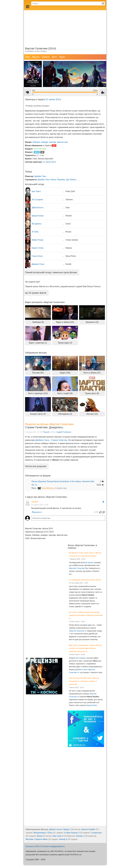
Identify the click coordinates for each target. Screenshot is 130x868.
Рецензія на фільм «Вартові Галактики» (50, 424)
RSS (37, 846)
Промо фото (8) (92, 393)
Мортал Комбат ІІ (89, 829)
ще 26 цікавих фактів (36, 293)
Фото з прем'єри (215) (38, 393)
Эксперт (35, 502)
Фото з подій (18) (65, 393)
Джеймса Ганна (42, 440)
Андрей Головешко (64, 432)
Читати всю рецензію (36, 466)
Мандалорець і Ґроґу (43, 833)
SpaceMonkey (47, 488)
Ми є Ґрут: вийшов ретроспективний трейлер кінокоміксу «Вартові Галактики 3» (86, 615)
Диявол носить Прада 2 (60, 829)
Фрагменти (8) (92, 322)
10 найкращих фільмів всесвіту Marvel (85, 580)
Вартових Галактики (77, 568)
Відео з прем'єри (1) (38, 343)
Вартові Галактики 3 (78, 631)
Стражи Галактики (59, 440)
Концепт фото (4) (38, 414)
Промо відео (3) (65, 343)
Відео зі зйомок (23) (65, 322)
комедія (44, 142)
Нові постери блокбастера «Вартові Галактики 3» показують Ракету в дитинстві (84, 681)
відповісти (37, 512)
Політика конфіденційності (53, 846)
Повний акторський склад (51, 272)
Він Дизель (90, 562)
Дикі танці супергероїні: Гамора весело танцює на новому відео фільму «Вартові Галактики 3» (85, 648)
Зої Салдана (81, 658)
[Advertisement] (65, 27)
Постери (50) (38, 373)
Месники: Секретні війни (37, 839)
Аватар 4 (63, 839)
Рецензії (46, 432)
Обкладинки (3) (65, 414)
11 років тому (61, 488)
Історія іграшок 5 (72, 833)
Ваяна (40, 836)
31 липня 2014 (53, 99)
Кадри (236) (65, 373)
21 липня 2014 (49, 162)
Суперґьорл (96, 833)
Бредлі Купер (92, 705)
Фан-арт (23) (92, 414)
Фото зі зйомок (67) (92, 373)
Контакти (30, 846)
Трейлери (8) (38, 322)
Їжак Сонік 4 (58, 836)
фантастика (62, 142)
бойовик (36, 142)
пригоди (53, 142)
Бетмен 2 (80, 836)
